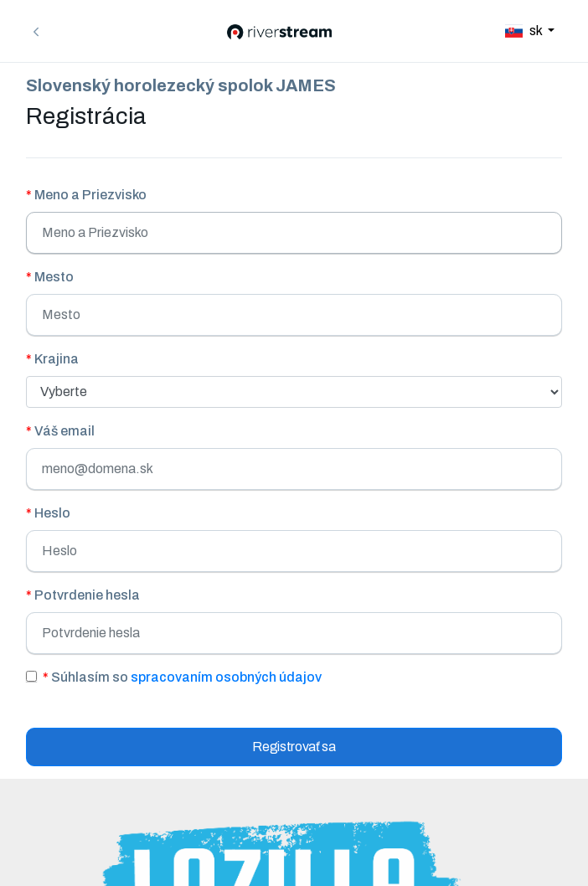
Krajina (52, 359)
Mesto (50, 277)
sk (525, 31)
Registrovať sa (294, 747)
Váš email (60, 431)
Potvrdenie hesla (83, 595)
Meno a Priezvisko (86, 195)
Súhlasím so (182, 677)
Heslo (48, 513)
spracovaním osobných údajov (226, 677)
